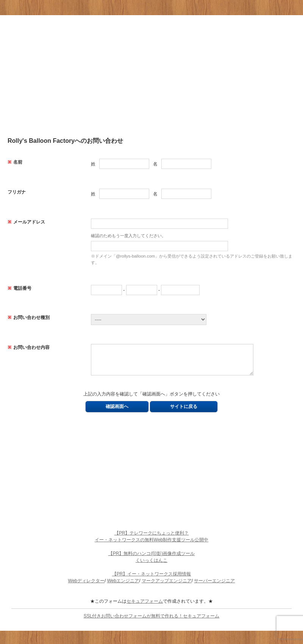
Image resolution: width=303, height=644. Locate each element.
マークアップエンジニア (167, 586)
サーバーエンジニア (214, 586)
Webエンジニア (123, 586)
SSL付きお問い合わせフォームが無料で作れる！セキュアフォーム (152, 622)
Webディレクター (86, 586)
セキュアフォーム (145, 607)
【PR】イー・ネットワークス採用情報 (152, 580)
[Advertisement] (151, 76)
